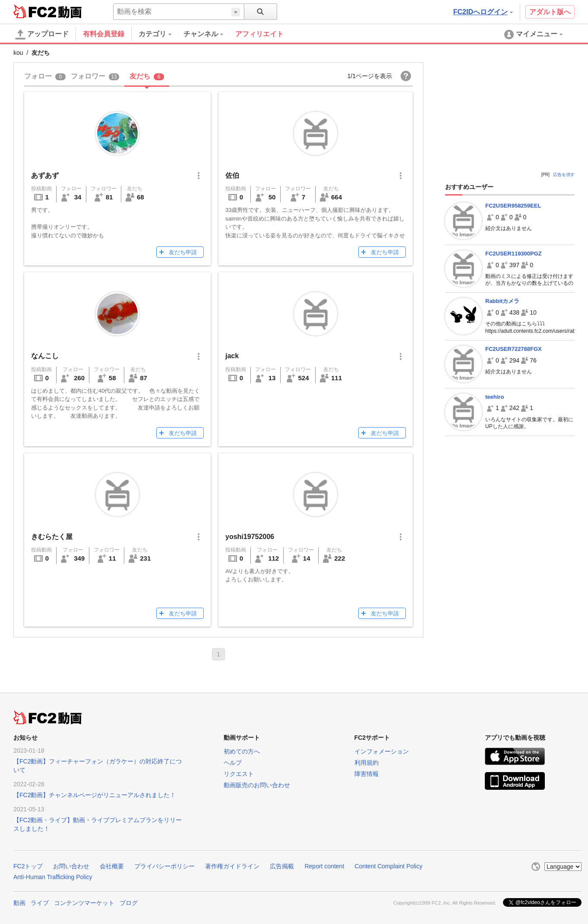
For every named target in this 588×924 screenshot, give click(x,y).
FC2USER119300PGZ (514, 254)
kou (18, 53)
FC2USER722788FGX (514, 349)
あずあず (45, 175)
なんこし (45, 356)
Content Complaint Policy (388, 866)
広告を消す (564, 175)
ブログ (129, 903)
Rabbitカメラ (502, 301)
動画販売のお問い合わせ (257, 785)
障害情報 (367, 774)
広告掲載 (282, 866)
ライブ (40, 903)
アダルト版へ (550, 12)
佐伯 (232, 175)
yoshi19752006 (250, 537)
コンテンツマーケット (84, 903)
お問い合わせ (71, 866)
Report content (324, 866)
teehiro (495, 397)
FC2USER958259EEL (513, 206)
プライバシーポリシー (164, 866)
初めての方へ (242, 751)
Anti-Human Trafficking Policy (53, 877)
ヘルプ (233, 763)
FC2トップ (28, 866)
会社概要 (112, 866)
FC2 (35, 11)
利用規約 (367, 763)
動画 (19, 903)
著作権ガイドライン (232, 866)
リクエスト (239, 774)
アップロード (42, 35)
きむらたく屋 (52, 537)
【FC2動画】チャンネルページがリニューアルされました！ (95, 795)
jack (232, 356)
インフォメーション (382, 751)
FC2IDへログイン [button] (483, 12)
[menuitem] (161, 34)
